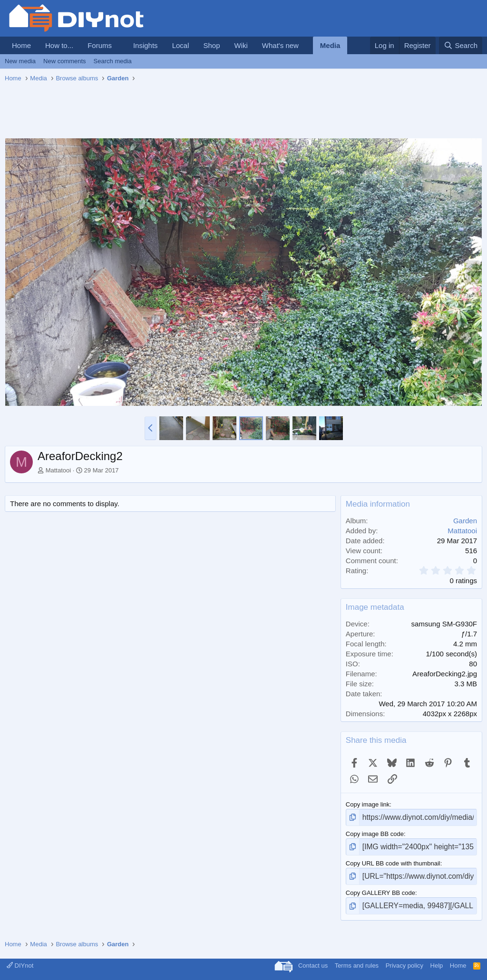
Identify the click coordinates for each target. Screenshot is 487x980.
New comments (65, 61)
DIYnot (20, 958)
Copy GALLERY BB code (380, 888)
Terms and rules (357, 958)
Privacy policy (404, 958)
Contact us (313, 958)
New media (20, 61)
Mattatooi (58, 470)
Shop (211, 45)
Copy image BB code (375, 832)
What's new (280, 45)
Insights (146, 45)
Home (21, 45)
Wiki (241, 45)
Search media (113, 61)
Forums (100, 45)
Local (181, 45)
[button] (119, 45)
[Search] (461, 45)
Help (437, 958)
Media (330, 45)
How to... (59, 45)
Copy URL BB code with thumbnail (393, 860)
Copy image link (368, 804)
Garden (465, 521)
